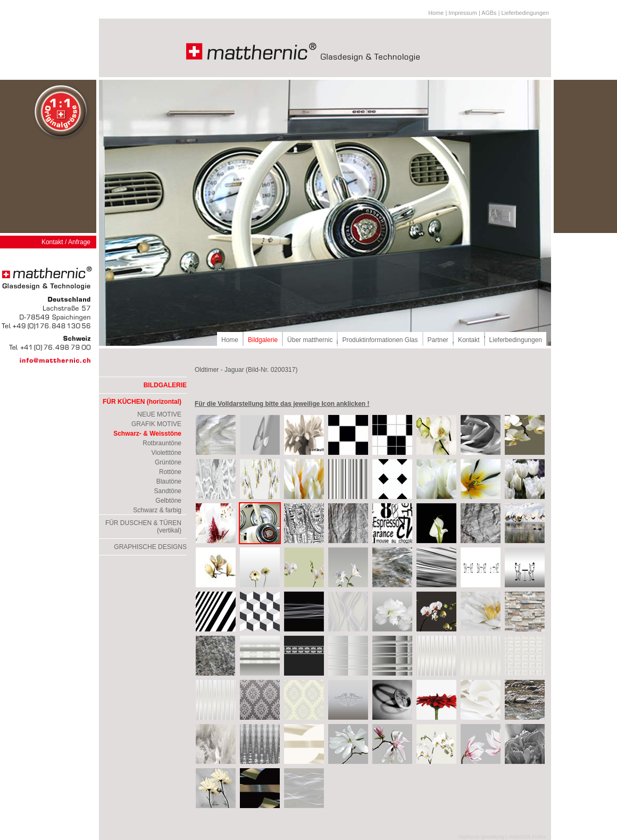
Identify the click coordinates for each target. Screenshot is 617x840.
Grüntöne (168, 462)
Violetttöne (167, 453)
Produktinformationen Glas (380, 340)
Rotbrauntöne (162, 443)
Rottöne (170, 472)
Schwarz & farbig (157, 510)
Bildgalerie (263, 340)
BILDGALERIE (165, 385)
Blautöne (169, 481)
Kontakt (469, 340)
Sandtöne (168, 491)
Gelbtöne (168, 501)
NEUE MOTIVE (159, 414)
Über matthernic (310, 340)
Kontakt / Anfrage (66, 242)
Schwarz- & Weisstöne (147, 434)
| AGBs (487, 13)
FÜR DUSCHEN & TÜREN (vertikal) (143, 527)
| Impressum (461, 13)
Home (436, 13)
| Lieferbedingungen (524, 13)
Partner (438, 340)
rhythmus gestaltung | (483, 837)
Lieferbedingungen (516, 340)
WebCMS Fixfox (527, 837)
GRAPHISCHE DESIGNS (150, 547)
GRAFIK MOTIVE (156, 424)
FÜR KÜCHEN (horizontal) (142, 402)
